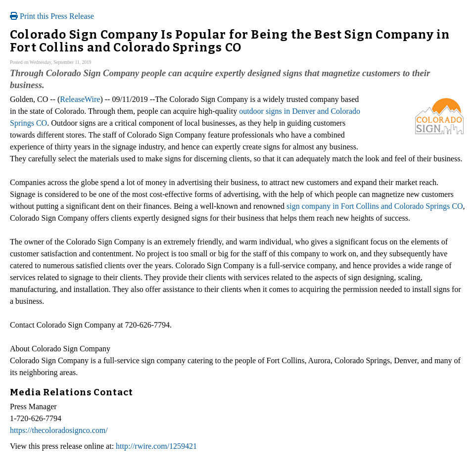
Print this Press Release (52, 16)
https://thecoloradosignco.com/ (59, 430)
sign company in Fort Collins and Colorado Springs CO (375, 206)
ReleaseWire (80, 99)
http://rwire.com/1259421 (156, 446)
